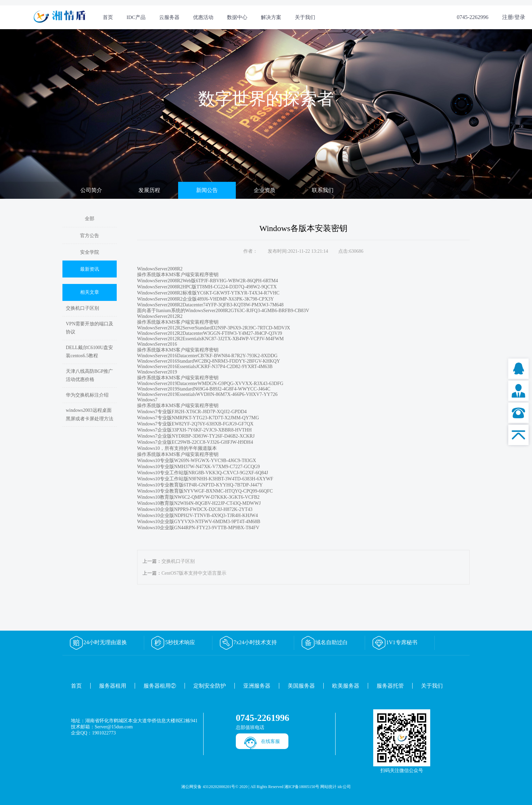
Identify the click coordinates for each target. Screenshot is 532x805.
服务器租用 (113, 686)
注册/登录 (514, 17)
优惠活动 (203, 17)
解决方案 (271, 17)
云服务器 (169, 17)
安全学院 (90, 252)
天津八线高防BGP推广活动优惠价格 (89, 376)
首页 (108, 17)
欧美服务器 (346, 686)
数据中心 (237, 17)
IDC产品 (136, 17)
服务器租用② (160, 686)
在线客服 (270, 741)
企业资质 (265, 190)
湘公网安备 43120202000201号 (208, 787)
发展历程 (149, 190)
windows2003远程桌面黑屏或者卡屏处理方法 (90, 415)
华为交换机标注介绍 (87, 395)
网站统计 (328, 787)
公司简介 (91, 190)
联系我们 (323, 190)
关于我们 (305, 17)
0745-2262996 (472, 17)
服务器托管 (390, 686)
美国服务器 (301, 686)
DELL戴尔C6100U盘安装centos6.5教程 (89, 352)
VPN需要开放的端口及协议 (90, 328)
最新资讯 (90, 269)
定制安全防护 (210, 686)
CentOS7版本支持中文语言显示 (194, 573)
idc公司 (344, 787)
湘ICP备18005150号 (302, 787)
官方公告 (90, 236)
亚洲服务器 (257, 686)
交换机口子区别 (82, 308)
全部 (90, 219)
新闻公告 (207, 190)
